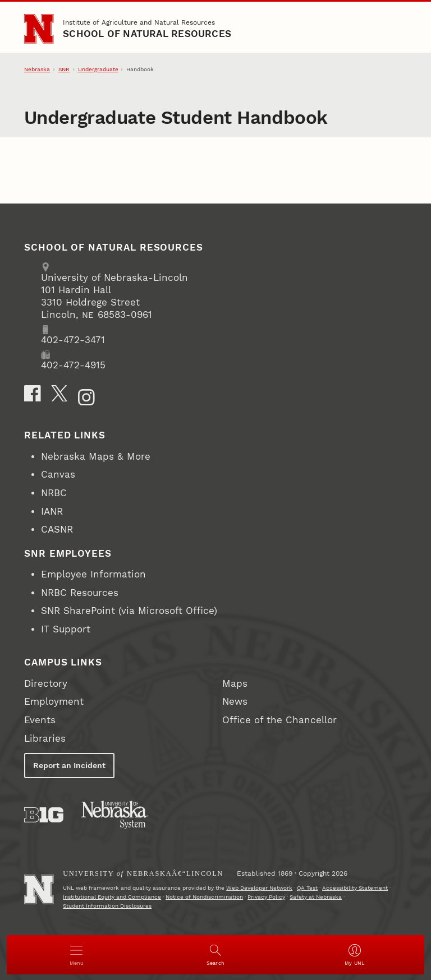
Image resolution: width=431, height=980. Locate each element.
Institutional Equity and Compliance (112, 897)
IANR (52, 512)
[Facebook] (33, 394)
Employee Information (93, 574)
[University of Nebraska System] (115, 815)
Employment (54, 702)
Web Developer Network (259, 888)
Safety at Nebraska (316, 897)
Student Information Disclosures (107, 906)
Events (40, 720)
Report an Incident (69, 765)
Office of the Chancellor (279, 720)
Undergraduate (98, 69)
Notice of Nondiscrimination (204, 897)
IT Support (66, 629)
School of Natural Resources (147, 34)
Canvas (58, 475)
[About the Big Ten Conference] (44, 815)
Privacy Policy (266, 897)
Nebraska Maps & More (96, 457)
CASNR (57, 530)
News (235, 702)
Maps (235, 684)
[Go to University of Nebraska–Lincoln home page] (39, 29)
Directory (46, 684)
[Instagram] (86, 397)
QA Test (307, 888)
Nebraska (37, 69)
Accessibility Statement (355, 888)
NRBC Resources (80, 593)
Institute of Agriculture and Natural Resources (139, 22)
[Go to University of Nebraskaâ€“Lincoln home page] (39, 889)
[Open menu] (76, 955)
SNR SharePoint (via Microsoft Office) (129, 611)
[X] (59, 394)
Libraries (45, 739)
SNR (64, 69)
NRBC (54, 493)
